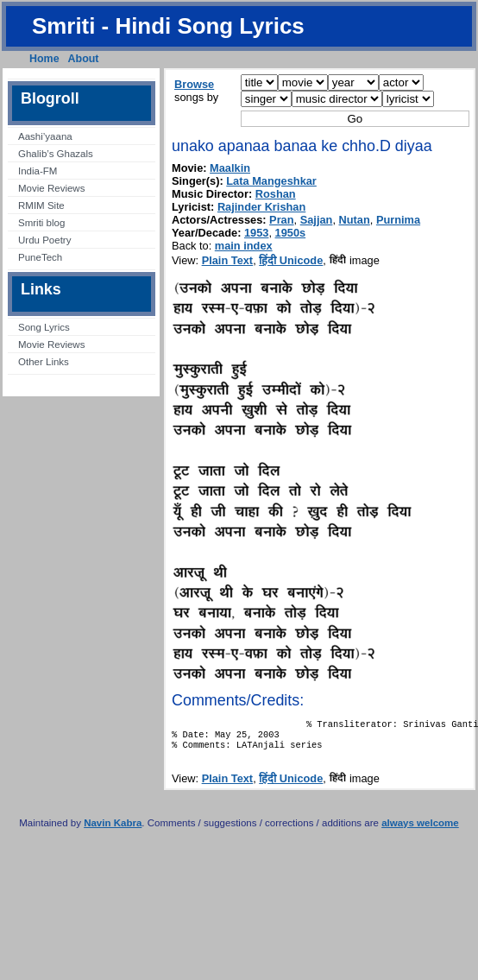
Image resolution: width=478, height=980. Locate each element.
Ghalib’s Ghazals (56, 154)
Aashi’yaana (45, 136)
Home (44, 59)
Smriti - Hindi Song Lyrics (168, 26)
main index (244, 246)
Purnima (398, 220)
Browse (194, 84)
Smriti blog (41, 223)
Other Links (44, 362)
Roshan (276, 194)
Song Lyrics (44, 327)
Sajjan (317, 220)
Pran (281, 220)
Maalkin (230, 168)
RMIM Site (41, 205)
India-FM (38, 171)
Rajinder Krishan (261, 207)
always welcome (420, 830)
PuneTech (40, 257)
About (84, 59)
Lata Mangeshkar (271, 181)
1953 (256, 233)
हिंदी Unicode (291, 260)
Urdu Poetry (44, 240)
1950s (291, 233)
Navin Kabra (113, 830)
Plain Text (228, 260)
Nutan (355, 220)
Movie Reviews (51, 188)
